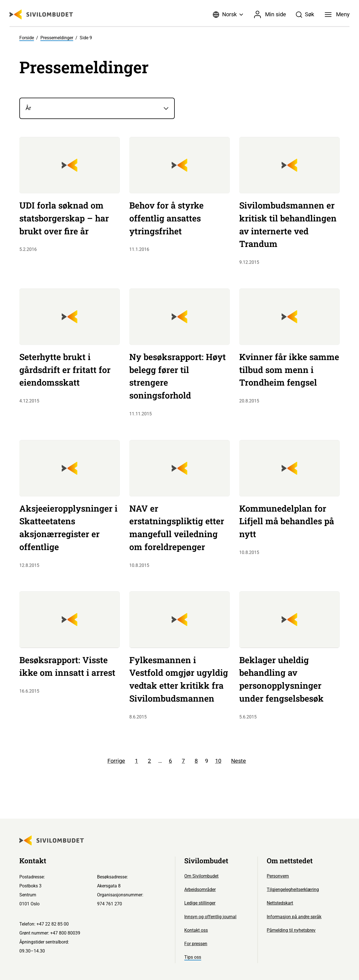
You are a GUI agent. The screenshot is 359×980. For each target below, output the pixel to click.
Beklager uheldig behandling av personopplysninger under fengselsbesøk (281, 679)
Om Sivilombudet (201, 876)
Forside (27, 38)
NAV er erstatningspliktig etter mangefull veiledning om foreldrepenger (177, 527)
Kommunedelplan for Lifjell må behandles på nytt (287, 521)
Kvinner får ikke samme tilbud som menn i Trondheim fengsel (289, 370)
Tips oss (193, 957)
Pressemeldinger (57, 38)
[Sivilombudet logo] (41, 14)
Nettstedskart (280, 903)
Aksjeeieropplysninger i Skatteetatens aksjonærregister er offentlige (68, 527)
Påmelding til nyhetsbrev (291, 930)
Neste (239, 761)
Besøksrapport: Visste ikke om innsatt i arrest (67, 666)
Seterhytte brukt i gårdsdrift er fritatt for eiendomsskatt (65, 370)
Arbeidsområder (200, 889)
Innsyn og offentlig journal (210, 917)
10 (218, 761)
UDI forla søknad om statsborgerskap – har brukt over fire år (64, 218)
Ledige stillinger (200, 903)
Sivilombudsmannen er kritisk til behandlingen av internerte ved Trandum (288, 224)
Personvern (278, 876)
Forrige (116, 761)
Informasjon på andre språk (294, 917)
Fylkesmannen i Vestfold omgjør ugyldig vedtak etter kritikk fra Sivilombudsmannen (179, 679)
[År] (97, 108)
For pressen (196, 944)
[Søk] (305, 15)
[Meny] (337, 15)
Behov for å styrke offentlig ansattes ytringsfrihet (166, 218)
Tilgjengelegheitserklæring (293, 889)
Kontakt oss (196, 930)
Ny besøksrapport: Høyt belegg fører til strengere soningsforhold (178, 376)
